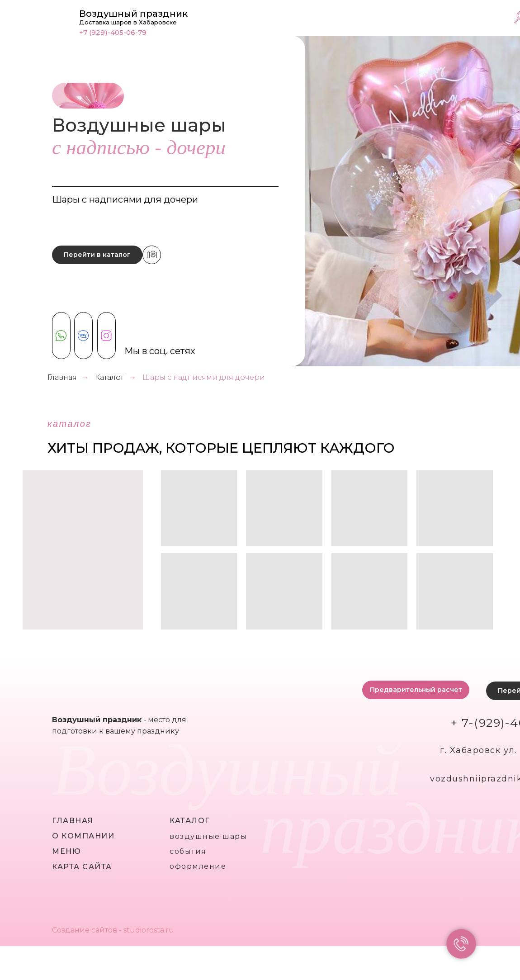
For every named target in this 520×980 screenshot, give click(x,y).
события (188, 851)
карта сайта (82, 867)
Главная (62, 377)
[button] (416, 690)
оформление (198, 866)
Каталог (110, 377)
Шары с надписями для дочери (204, 377)
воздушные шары (208, 836)
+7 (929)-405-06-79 (113, 32)
